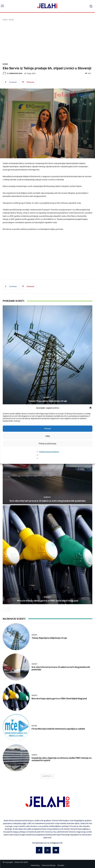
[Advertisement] (47, 41)
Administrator (16, 73)
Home (5, 20)
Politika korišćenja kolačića (49, 452)
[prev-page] (4, 609)
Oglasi (34, 726)
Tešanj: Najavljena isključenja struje (48, 401)
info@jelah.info (56, 843)
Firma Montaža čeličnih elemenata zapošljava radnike (58, 729)
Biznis (11, 20)
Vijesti (47, 397)
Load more (47, 776)
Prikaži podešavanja (47, 444)
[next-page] (9, 609)
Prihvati (48, 429)
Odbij (48, 436)
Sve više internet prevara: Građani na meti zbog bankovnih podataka (48, 501)
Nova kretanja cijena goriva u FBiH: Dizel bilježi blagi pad (48, 601)
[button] (91, 408)
